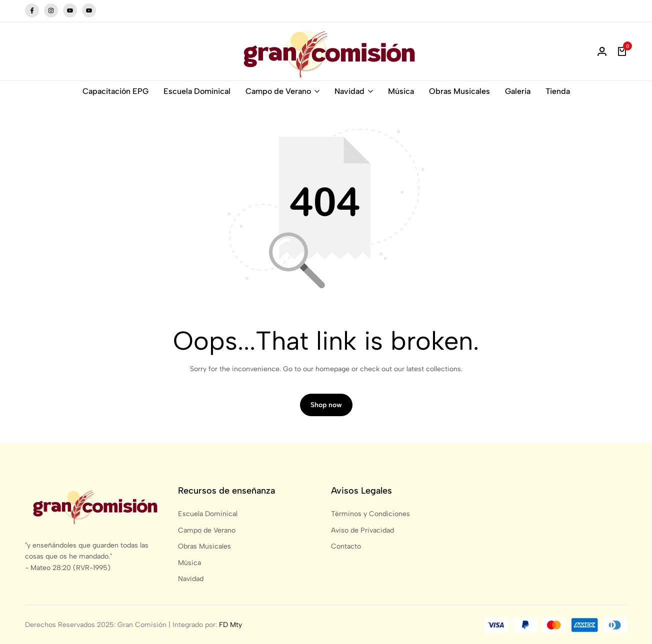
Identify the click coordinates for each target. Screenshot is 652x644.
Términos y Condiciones (370, 514)
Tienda (558, 91)
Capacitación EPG (115, 91)
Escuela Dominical (197, 91)
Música (401, 91)
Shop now (326, 405)
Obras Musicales (459, 91)
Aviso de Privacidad (362, 530)
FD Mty (230, 625)
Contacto (346, 546)
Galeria (518, 91)
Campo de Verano (278, 91)
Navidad (349, 91)
